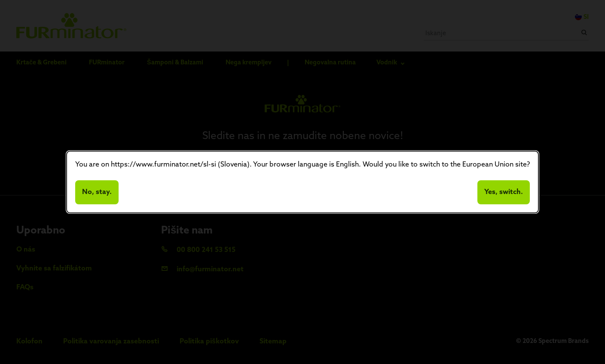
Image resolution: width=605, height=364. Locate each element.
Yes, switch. (504, 192)
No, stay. (97, 192)
